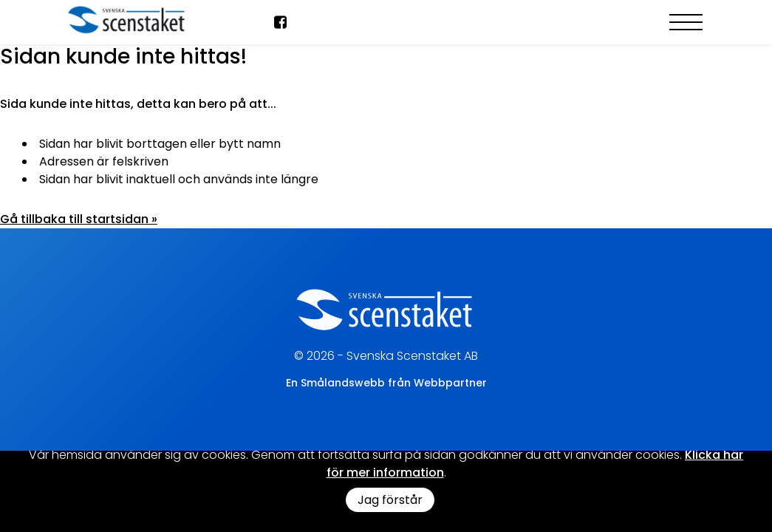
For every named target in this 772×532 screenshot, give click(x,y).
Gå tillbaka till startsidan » (79, 219)
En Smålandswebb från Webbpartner (386, 383)
